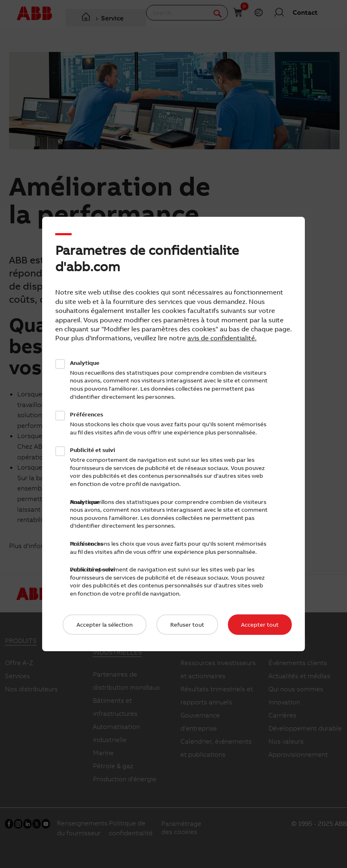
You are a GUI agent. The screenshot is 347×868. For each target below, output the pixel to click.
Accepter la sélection (105, 625)
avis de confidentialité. (222, 338)
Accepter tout (260, 625)
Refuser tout (187, 625)
